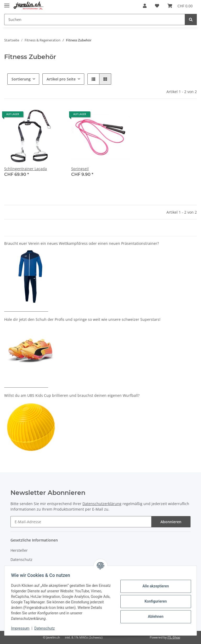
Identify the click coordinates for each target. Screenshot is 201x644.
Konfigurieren (154, 601)
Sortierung (21, 79)
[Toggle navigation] (7, 3)
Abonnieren (171, 522)
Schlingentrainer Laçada (26, 169)
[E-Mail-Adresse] (81, 522)
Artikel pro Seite (61, 79)
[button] (145, 6)
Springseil (80, 169)
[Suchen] (95, 20)
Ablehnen (154, 616)
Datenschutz (21, 559)
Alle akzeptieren (154, 586)
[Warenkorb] (180, 6)
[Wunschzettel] (157, 6)
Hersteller (19, 550)
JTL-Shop (174, 637)
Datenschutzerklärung (102, 504)
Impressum (22, 628)
